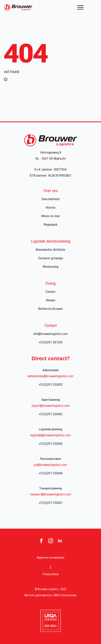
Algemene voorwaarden (51, 558)
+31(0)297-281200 (50, 342)
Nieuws (51, 300)
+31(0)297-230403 (50, 385)
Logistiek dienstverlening (51, 241)
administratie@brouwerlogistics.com (50, 376)
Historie (50, 208)
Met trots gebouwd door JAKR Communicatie (50, 595)
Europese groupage (51, 258)
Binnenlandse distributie (50, 250)
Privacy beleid (51, 574)
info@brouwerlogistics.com (51, 334)
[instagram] (51, 541)
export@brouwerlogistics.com (51, 406)
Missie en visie (50, 216)
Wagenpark (50, 225)
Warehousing (50, 267)
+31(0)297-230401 (50, 503)
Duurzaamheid (50, 199)
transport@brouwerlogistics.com (51, 494)
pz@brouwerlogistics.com (50, 465)
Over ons (51, 191)
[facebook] (41, 541)
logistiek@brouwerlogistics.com (50, 435)
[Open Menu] (80, 7)
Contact (50, 292)
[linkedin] (60, 541)
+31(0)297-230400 (50, 444)
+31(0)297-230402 (50, 414)
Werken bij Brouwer (50, 309)
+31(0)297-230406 (50, 473)
